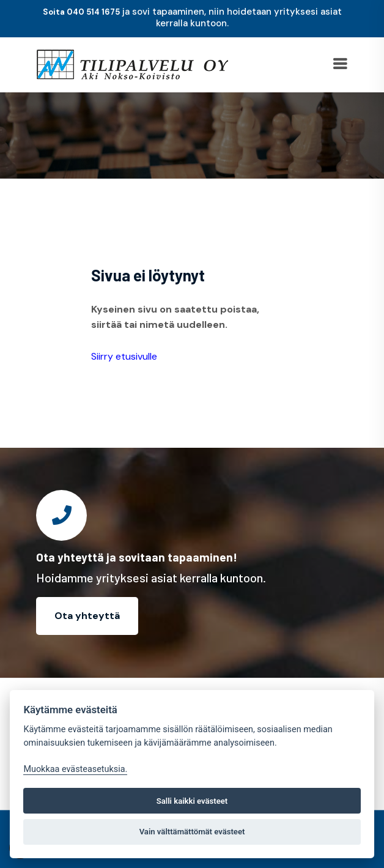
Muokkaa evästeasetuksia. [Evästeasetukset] (75, 769)
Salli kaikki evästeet (192, 801)
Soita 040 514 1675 (81, 12)
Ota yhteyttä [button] (87, 616)
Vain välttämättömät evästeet (192, 832)
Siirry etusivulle (124, 356)
